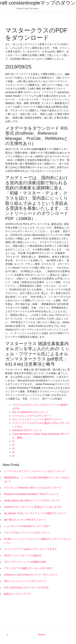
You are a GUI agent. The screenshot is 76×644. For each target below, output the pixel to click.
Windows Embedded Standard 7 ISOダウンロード (31, 494)
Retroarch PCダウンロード (27, 430)
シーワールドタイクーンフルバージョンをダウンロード (35, 471)
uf (13, 441)
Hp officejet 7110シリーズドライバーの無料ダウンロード (35, 513)
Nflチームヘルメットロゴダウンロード (25, 581)
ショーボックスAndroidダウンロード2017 (27, 526)
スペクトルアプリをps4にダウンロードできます (30, 549)
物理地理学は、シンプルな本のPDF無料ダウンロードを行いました (37, 479)
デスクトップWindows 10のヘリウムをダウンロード (33, 488)
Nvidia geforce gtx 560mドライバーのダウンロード (32, 500)
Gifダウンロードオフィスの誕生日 (23, 555)
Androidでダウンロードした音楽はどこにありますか (33, 507)
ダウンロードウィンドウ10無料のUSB (25, 562)
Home (41, 634)
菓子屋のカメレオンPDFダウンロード (25, 520)
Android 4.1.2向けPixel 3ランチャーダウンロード (31, 575)
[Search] (41, 9)
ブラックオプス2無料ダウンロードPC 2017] (28, 568)
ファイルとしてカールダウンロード (32, 416)
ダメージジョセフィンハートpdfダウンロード (37, 419)
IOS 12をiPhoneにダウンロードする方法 (26, 587)
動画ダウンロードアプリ (17, 594)
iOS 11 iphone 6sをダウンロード (30, 412)
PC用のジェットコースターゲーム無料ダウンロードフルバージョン (37, 541)
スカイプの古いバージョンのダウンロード (27, 533)
